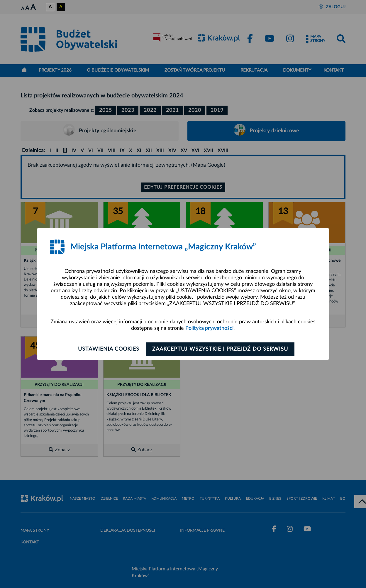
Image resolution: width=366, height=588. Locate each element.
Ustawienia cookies (107, 349)
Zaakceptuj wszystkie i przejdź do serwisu (222, 349)
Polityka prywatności (209, 328)
